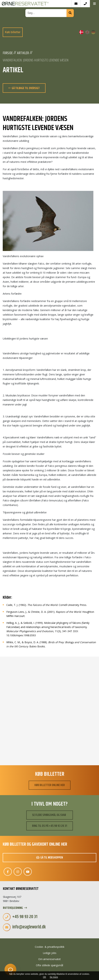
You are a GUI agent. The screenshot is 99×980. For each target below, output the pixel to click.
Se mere (54, 977)
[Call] (85, 4)
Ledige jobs (50, 953)
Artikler (23, 53)
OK (45, 977)
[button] (94, 4)
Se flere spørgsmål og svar (49, 815)
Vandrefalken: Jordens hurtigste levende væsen (36, 60)
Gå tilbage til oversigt (24, 88)
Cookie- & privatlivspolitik (50, 947)
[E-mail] (76, 4)
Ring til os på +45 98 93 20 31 (50, 826)
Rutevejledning (15, 908)
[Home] (36, 4)
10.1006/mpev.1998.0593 (21, 635)
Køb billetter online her (50, 785)
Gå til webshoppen (49, 858)
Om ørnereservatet (49, 959)
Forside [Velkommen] (8, 53)
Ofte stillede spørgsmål (49, 965)
